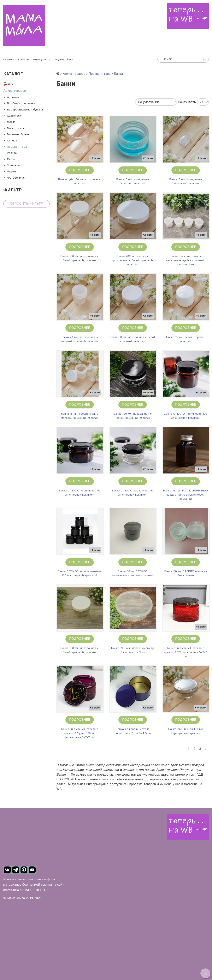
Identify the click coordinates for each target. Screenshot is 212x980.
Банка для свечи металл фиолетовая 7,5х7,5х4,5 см (133, 731)
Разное (12, 153)
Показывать (187, 102)
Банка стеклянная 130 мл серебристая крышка (185, 731)
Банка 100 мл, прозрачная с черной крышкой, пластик (132, 416)
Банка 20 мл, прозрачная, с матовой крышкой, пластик (80, 339)
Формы (12, 172)
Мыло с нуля (15, 128)
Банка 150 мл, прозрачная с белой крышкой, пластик (79, 258)
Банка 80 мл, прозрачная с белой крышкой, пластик (132, 339)
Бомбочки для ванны (21, 103)
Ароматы (13, 97)
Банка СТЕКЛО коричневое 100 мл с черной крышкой (185, 416)
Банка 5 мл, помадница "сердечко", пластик (186, 182)
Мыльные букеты (19, 134)
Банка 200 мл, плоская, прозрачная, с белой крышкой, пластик (133, 260)
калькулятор (42, 59)
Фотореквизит (17, 178)
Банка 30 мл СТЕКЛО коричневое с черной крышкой (133, 573)
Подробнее (80, 170)
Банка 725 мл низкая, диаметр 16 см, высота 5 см (133, 650)
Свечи (11, 159)
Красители (14, 116)
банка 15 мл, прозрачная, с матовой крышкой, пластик (79, 416)
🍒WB (8, 84)
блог (71, 59)
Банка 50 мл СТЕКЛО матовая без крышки (186, 573)
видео (59, 59)
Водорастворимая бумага (25, 110)
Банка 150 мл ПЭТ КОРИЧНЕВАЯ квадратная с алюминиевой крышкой (186, 495)
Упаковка (13, 165)
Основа (12, 141)
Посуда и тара (17, 147)
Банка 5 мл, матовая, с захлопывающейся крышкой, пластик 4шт (186, 260)
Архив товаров (15, 91)
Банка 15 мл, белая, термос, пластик (186, 339)
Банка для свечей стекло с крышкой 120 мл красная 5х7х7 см (185, 652)
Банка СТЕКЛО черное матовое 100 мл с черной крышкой (80, 573)
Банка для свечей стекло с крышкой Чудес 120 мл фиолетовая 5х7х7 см (80, 733)
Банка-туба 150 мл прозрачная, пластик (80, 182)
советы (24, 59)
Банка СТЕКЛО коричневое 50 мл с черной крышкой (80, 493)
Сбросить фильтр (26, 204)
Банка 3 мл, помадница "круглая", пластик (133, 182)
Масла (11, 122)
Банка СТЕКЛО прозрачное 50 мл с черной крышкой (133, 493)
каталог (9, 59)
